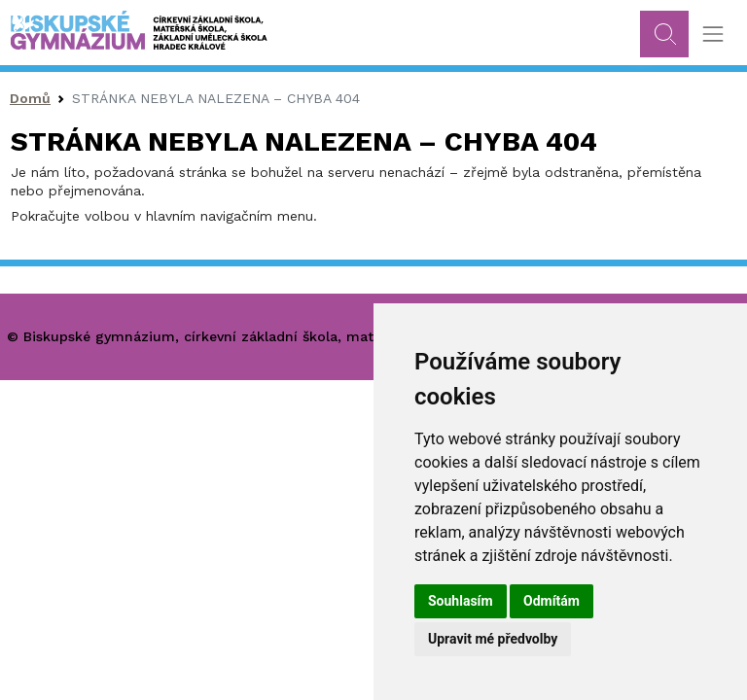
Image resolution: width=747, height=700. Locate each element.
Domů (30, 98)
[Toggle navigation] (712, 35)
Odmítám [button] (551, 601)
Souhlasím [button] (461, 601)
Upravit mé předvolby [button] (493, 639)
